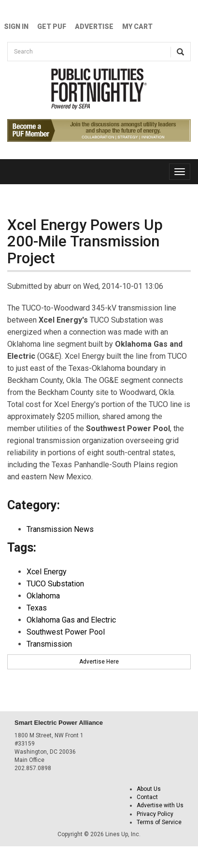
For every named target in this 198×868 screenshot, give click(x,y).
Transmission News (60, 529)
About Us (149, 789)
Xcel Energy (47, 572)
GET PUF (52, 27)
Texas (37, 608)
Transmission (49, 644)
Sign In (16, 27)
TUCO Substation (55, 584)
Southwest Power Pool (66, 632)
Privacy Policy (155, 814)
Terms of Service (159, 822)
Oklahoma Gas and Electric (71, 620)
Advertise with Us (160, 805)
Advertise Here (99, 662)
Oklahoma (43, 596)
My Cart (137, 27)
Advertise (94, 27)
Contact (147, 797)
